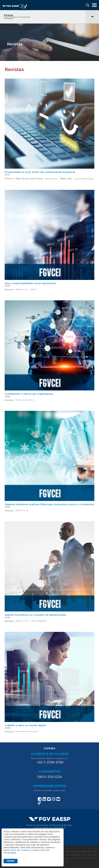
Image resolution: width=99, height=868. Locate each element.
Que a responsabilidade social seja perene (30, 283)
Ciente (11, 861)
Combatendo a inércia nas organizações (29, 394)
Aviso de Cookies (20, 850)
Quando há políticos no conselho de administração (35, 615)
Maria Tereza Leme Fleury (29, 179)
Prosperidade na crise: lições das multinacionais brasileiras (40, 172)
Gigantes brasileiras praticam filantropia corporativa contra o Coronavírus (49, 504)
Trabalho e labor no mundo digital (25, 725)
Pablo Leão (66, 179)
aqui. (63, 791)
